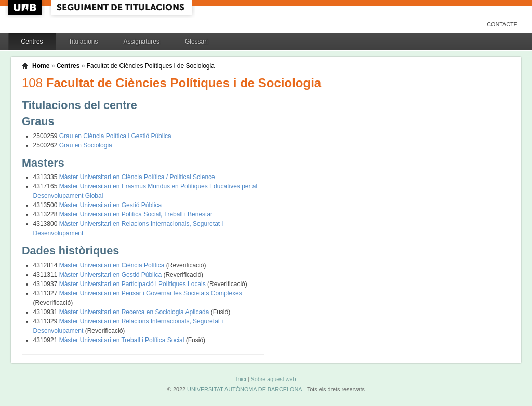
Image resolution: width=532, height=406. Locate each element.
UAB (26, 8)
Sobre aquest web (273, 379)
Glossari (196, 42)
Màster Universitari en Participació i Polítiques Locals (133, 284)
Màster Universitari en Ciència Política (113, 265)
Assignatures (142, 42)
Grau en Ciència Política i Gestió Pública (115, 136)
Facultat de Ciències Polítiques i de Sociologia (151, 66)
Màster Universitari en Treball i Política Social (123, 340)
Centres (32, 42)
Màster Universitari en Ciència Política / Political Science (137, 177)
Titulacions (83, 42)
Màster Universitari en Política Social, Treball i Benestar (136, 214)
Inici (241, 379)
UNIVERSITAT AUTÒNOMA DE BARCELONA (244, 389)
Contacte (502, 24)
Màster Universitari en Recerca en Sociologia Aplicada (135, 312)
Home (41, 66)
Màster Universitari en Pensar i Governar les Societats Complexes (151, 293)
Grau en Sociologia (86, 145)
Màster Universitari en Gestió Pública (110, 205)
